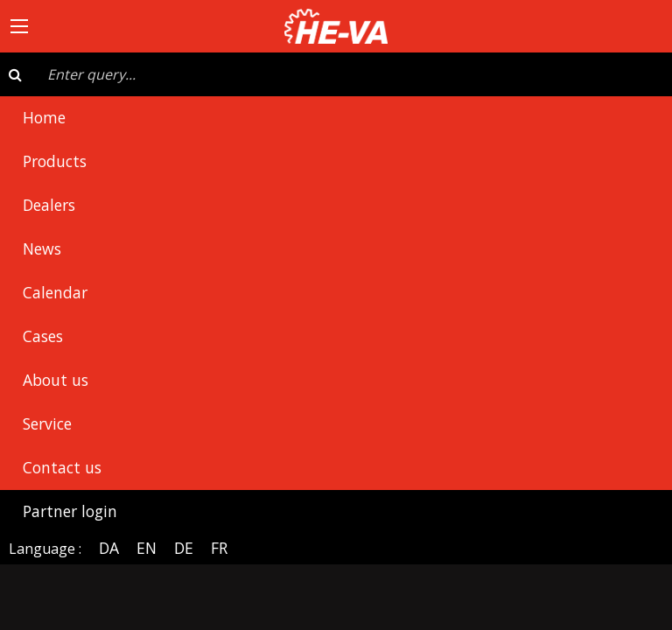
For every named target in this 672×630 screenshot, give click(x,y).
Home (44, 117)
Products (55, 161)
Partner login (70, 511)
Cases (43, 336)
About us (56, 380)
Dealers (49, 205)
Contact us (62, 467)
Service (47, 423)
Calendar (55, 292)
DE (184, 548)
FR (219, 548)
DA (109, 548)
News (42, 248)
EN (147, 548)
